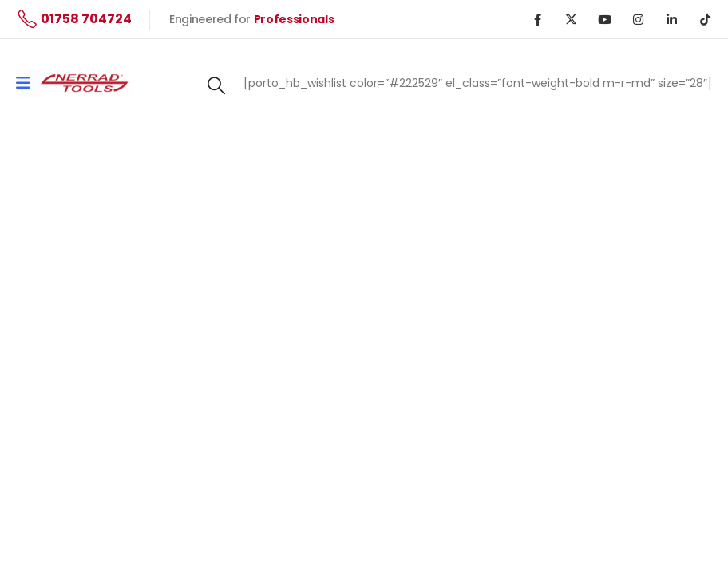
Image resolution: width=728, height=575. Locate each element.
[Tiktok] (705, 19)
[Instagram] (638, 19)
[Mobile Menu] (28, 83)
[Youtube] (604, 19)
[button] (216, 86)
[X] (571, 19)
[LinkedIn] (671, 19)
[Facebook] (537, 19)
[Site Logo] (85, 83)
